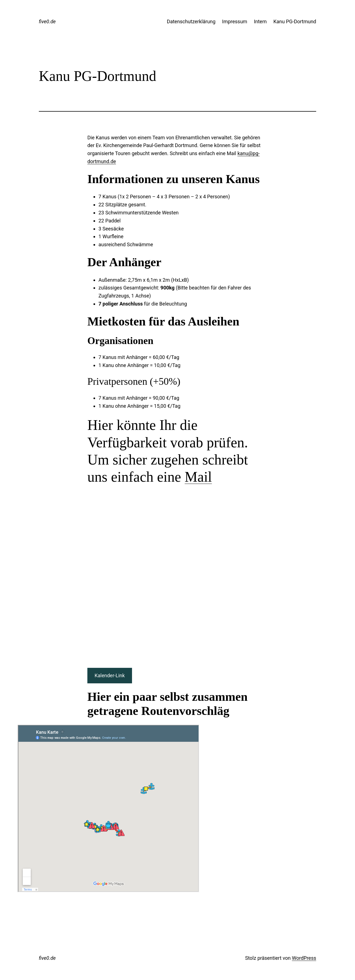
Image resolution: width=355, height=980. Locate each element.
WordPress (304, 958)
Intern (260, 21)
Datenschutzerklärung (191, 21)
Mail (198, 477)
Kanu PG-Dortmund (295, 21)
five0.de (47, 21)
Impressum (235, 21)
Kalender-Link (110, 675)
